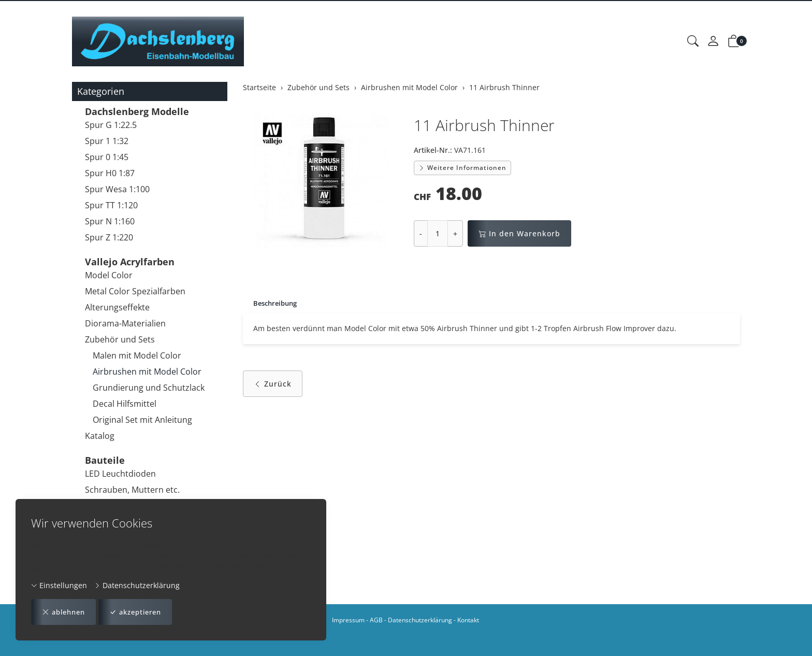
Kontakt (468, 620)
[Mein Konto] (713, 41)
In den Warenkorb (519, 233)
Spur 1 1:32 (107, 141)
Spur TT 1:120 (111, 205)
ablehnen (66, 612)
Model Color (109, 275)
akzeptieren (143, 612)
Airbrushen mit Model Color (147, 372)
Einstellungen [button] (59, 585)
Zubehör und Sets (120, 339)
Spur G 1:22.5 (111, 125)
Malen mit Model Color (137, 355)
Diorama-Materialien (125, 323)
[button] (693, 41)
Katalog (100, 436)
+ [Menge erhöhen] (455, 233)
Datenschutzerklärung (137, 585)
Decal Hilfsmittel (125, 404)
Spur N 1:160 (110, 221)
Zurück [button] (273, 385)
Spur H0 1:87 (110, 173)
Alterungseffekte (117, 307)
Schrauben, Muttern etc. (132, 490)
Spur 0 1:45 (107, 157)
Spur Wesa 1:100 (117, 189)
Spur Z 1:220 (109, 237)
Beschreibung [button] (277, 303)
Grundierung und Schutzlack (149, 388)
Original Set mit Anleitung (142, 420)
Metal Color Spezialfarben (135, 291)
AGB (376, 620)
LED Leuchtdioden (120, 474)
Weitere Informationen (462, 168)
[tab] (272, 304)
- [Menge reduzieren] (421, 233)
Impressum (348, 620)
